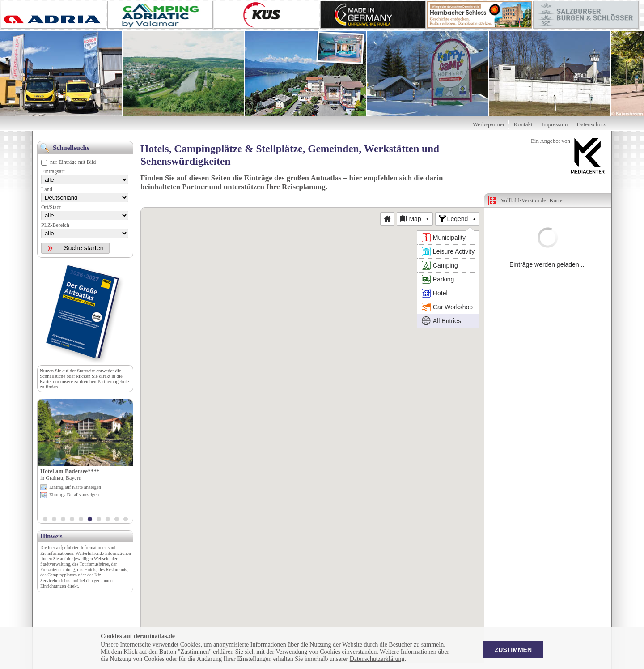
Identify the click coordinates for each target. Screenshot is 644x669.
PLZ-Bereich (55, 225)
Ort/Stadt (51, 207)
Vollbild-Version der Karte (532, 200)
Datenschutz (591, 124)
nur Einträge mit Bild (73, 162)
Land (47, 189)
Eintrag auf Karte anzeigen (75, 487)
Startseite (86, 371)
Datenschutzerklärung (377, 659)
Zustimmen (513, 650)
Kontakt (523, 124)
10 (126, 520)
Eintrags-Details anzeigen (74, 494)
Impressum (555, 124)
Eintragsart (53, 171)
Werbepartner (489, 124)
